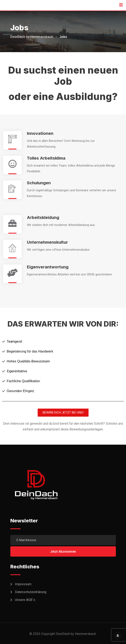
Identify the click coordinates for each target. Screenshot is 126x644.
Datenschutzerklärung (31, 592)
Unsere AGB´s (25, 600)
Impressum (23, 584)
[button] (63, 413)
